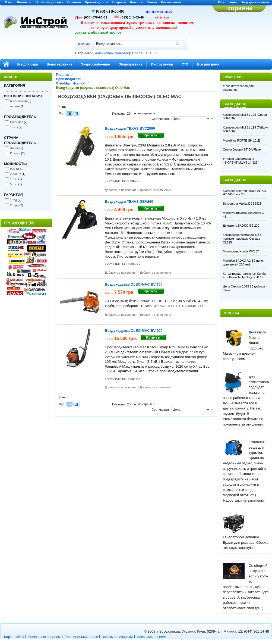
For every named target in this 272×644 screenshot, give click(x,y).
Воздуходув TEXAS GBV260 (129, 201)
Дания (14, 148)
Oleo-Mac (17, 122)
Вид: (62, 113)
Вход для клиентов (255, 2)
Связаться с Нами (152, 637)
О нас (9, 2)
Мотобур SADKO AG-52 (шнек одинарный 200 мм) (243, 262)
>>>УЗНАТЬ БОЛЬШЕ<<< (123, 181)
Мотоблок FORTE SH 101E (241, 140)
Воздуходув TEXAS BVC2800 (130, 128)
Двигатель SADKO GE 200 (241, 226)
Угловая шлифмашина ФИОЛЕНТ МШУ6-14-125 (240, 161)
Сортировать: (161, 119)
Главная (63, 75)
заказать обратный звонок (98, 32)
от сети (15, 106)
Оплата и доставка (49, 2)
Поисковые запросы (44, 637)
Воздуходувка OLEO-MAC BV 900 (134, 331)
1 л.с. (14, 179)
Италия (15, 153)
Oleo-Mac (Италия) (71, 83)
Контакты (24, 2)
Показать (118, 114)
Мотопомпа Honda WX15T (241, 251)
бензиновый (18, 101)
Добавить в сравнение (155, 190)
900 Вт (15, 169)
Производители (97, 2)
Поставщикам (171, 2)
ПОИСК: (83, 41)
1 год (13, 200)
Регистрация (227, 2)
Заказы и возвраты (117, 637)
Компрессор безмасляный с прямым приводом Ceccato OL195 (242, 239)
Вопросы (119, 2)
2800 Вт (15, 174)
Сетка (76, 113)
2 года (14, 205)
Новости (136, 2)
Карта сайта (14, 637)
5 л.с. (14, 184)
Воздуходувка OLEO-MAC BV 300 (134, 284)
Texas (14, 127)
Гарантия (74, 2)
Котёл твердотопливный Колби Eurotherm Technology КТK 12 (244, 276)
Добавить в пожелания (121, 190)
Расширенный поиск (81, 637)
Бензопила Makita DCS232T (242, 204)
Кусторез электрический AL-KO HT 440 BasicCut (244, 193)
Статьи (152, 2)
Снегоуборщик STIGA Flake (242, 149)
